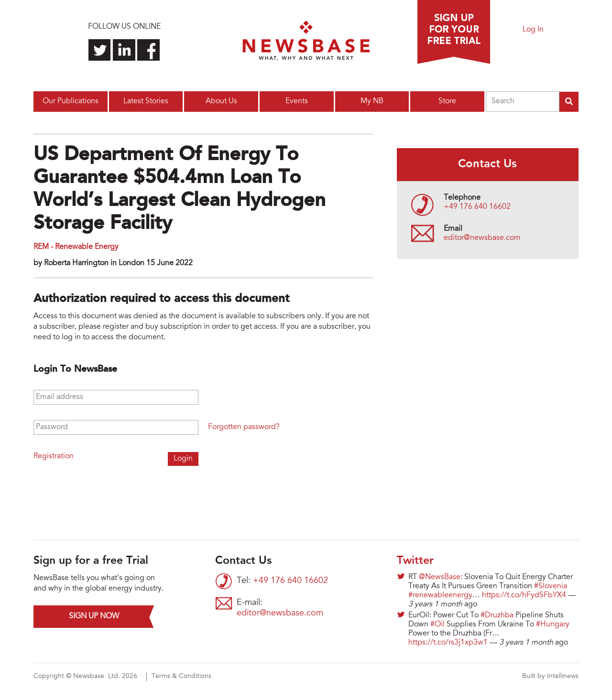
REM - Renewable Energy (76, 247)
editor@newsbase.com (482, 238)
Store (447, 101)
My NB (372, 101)
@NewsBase (440, 577)
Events (297, 101)
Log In (533, 30)
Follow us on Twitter (100, 50)
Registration (54, 456)
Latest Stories (146, 101)
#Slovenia (551, 586)
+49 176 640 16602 (477, 207)
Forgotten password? (244, 427)
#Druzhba (497, 615)
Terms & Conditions (181, 677)
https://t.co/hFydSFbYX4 (524, 595)
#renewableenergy (440, 595)
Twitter (415, 561)
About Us (221, 101)
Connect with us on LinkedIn (124, 50)
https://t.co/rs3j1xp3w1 (448, 643)
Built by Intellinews (550, 677)
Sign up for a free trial (454, 32)
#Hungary (553, 625)
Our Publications (71, 101)
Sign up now (94, 616)
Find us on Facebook (148, 50)
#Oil (437, 625)
